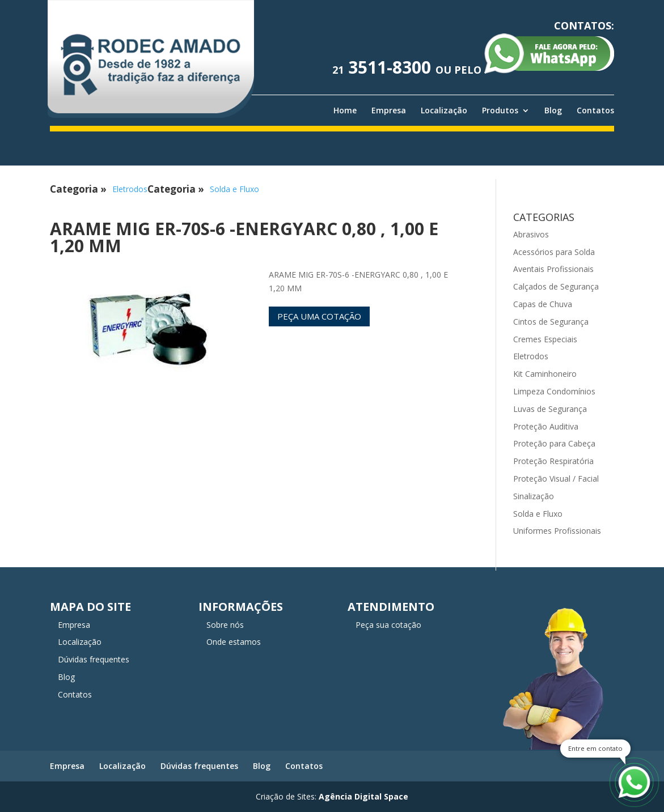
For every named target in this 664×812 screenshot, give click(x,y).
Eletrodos (130, 189)
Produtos (500, 110)
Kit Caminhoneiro (545, 374)
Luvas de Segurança (550, 409)
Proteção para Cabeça (554, 443)
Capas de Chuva (543, 304)
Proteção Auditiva (546, 426)
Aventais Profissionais (553, 269)
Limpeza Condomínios (554, 391)
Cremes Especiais (545, 339)
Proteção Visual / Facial (556, 479)
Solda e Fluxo (234, 189)
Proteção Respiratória (553, 461)
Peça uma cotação (319, 316)
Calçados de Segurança (556, 286)
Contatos (595, 110)
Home (345, 110)
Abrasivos (531, 234)
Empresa (389, 110)
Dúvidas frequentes (94, 659)
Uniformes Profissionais (557, 531)
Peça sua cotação (388, 625)
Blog (553, 110)
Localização (444, 110)
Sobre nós (225, 625)
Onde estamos (234, 642)
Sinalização (534, 496)
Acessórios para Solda (554, 252)
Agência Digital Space (363, 796)
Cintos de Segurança (551, 322)
